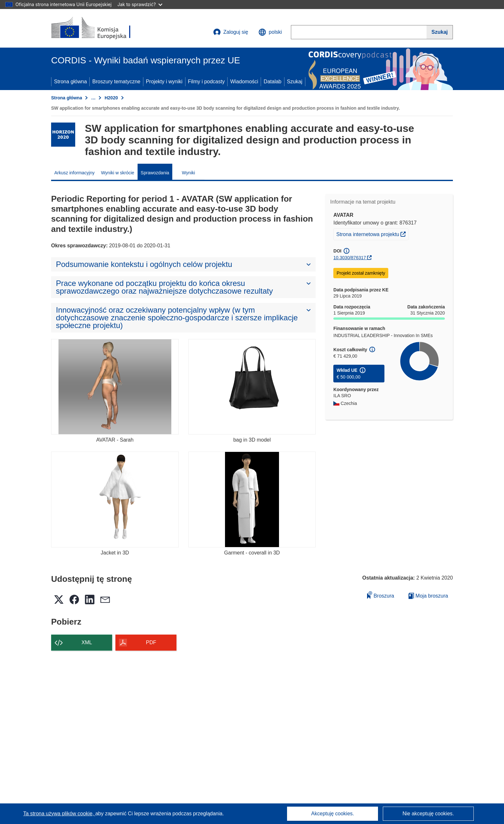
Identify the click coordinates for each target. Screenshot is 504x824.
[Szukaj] (440, 32)
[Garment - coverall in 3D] (252, 499)
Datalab (272, 82)
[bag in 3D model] (252, 387)
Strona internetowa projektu (372, 233)
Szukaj (295, 82)
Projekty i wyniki (164, 82)
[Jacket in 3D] (115, 499)
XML (87, 642)
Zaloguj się (231, 32)
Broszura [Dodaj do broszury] (381, 595)
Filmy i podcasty (207, 82)
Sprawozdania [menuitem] (155, 173)
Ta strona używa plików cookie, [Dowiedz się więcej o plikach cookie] (59, 814)
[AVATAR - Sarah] (115, 387)
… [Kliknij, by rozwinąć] (93, 98)
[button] (270, 32)
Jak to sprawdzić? (140, 4)
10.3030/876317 (350, 258)
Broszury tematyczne (116, 82)
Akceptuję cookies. (333, 814)
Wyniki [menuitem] (189, 173)
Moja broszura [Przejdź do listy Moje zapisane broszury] (428, 596)
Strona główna (70, 82)
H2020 (111, 98)
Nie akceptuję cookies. (428, 814)
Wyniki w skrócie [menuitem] (117, 173)
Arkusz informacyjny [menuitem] (74, 173)
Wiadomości (244, 82)
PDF (151, 642)
